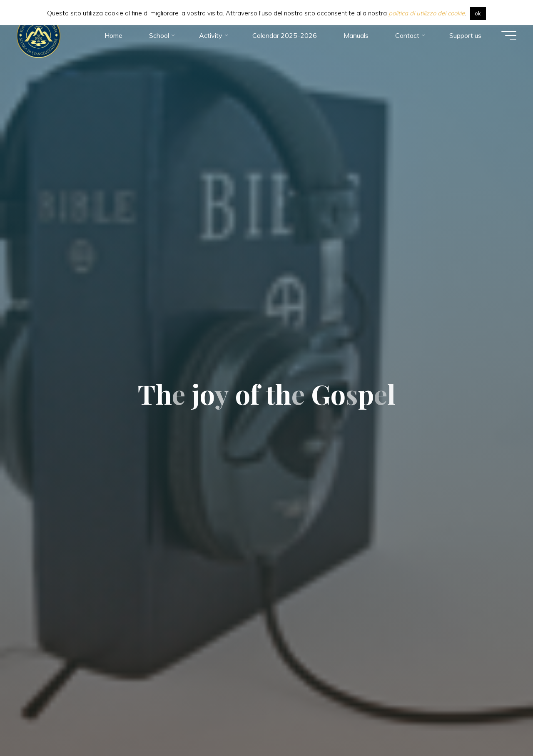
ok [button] (478, 13)
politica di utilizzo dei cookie (427, 13)
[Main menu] (509, 35)
